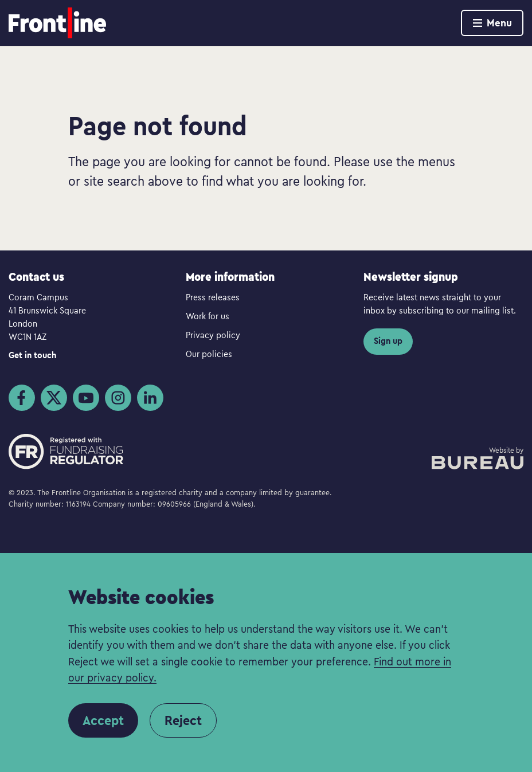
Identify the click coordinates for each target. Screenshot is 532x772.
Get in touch (32, 355)
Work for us (208, 316)
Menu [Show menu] (492, 23)
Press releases (213, 297)
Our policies (209, 354)
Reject (183, 720)
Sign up (388, 341)
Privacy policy (213, 335)
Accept (103, 720)
